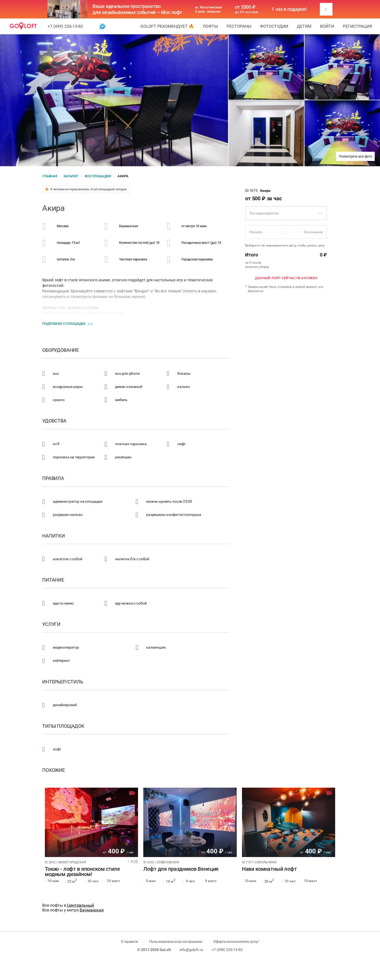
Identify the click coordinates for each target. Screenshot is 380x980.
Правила (53, 478)
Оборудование (61, 350)
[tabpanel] (91, 822)
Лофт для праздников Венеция (181, 869)
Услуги (51, 624)
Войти (327, 26)
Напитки (54, 536)
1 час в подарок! (289, 9)
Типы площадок (63, 726)
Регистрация (357, 26)
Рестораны (239, 26)
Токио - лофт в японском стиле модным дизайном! (82, 872)
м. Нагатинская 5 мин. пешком (208, 9)
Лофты (210, 26)
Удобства (54, 421)
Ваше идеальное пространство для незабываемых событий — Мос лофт (137, 9)
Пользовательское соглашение (176, 941)
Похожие (54, 770)
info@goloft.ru (191, 950)
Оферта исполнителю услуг (236, 941)
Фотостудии (274, 26)
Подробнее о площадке (64, 324)
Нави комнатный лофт (269, 869)
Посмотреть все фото (355, 156)
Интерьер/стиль (63, 682)
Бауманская (92, 910)
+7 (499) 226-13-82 (65, 26)
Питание (53, 580)
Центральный (80, 905)
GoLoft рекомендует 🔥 (167, 26)
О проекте (129, 941)
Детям (304, 26)
